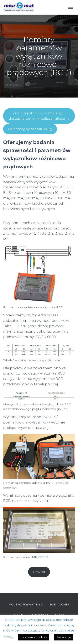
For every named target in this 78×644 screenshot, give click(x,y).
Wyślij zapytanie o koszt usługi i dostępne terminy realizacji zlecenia (39, 116)
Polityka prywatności (26, 605)
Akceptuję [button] (64, 637)
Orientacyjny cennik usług (30, 129)
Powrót (39, 572)
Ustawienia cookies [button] (33, 637)
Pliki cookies (59, 605)
